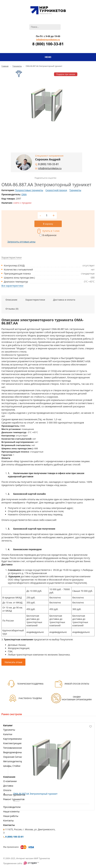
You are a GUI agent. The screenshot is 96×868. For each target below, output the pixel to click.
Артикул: (16, 801)
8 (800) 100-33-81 (48, 44)
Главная (5, 66)
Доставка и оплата (64, 300)
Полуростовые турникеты (29, 190)
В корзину (48, 224)
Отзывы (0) (12, 309)
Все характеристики (12, 286)
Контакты (8, 821)
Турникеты (17, 66)
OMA (24, 194)
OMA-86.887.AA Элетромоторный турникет (35, 794)
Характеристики (35, 300)
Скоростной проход (56, 190)
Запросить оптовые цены (21, 242)
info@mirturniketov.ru (48, 40)
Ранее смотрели (12, 714)
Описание (11, 300)
